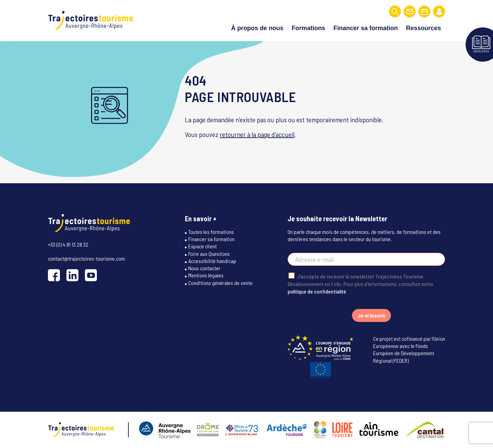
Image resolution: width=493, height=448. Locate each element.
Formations (308, 28)
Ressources (424, 28)
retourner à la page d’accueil (257, 134)
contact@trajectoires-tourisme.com (86, 258)
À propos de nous (257, 28)
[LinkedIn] (72, 275)
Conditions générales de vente (220, 283)
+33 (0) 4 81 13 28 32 (68, 244)
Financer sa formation (366, 28)
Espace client (203, 246)
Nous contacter (204, 268)
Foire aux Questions (209, 254)
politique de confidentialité (317, 291)
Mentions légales (206, 275)
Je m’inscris (371, 315)
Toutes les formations (211, 232)
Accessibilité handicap (212, 261)
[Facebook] (54, 275)
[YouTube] (91, 275)
